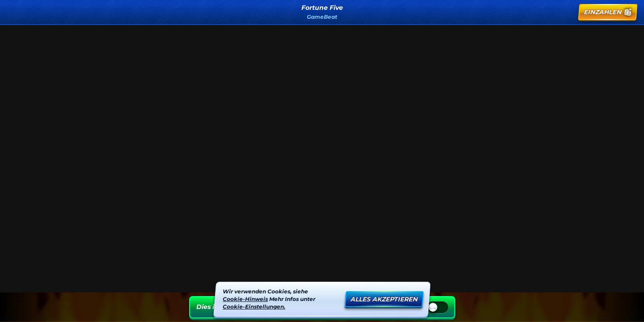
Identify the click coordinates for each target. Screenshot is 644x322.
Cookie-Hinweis (245, 299)
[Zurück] (16, 12)
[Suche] (544, 12)
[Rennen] (565, 12)
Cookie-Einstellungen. (254, 306)
